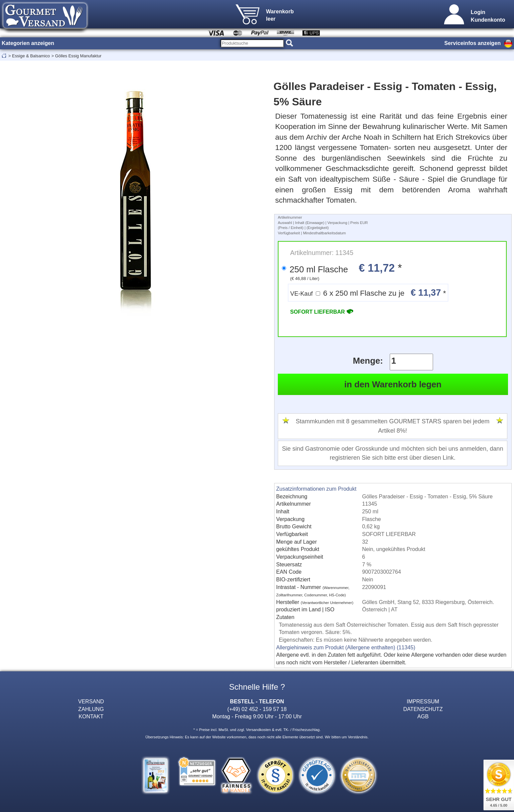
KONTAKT (91, 716)
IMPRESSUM (423, 701)
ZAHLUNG (91, 709)
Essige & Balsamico (31, 56)
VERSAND (91, 701)
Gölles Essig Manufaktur (78, 56)
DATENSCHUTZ (423, 709)
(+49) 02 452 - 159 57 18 (257, 709)
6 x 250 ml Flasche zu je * (368, 292)
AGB (423, 716)
